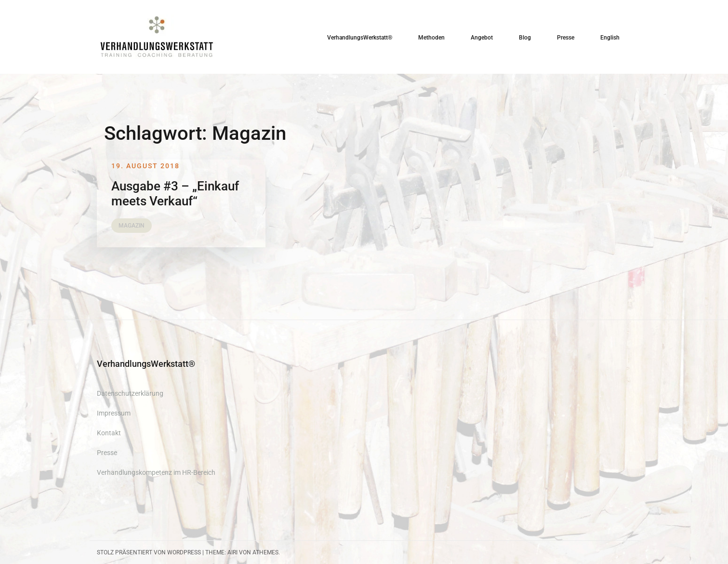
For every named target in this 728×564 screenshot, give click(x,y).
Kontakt (109, 433)
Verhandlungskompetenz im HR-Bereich (156, 472)
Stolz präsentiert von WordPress (149, 552)
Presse (566, 38)
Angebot (482, 38)
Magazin (132, 226)
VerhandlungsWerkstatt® (360, 38)
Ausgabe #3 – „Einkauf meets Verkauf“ (175, 194)
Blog (525, 38)
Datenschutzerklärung (130, 393)
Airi (232, 552)
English (610, 38)
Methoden (431, 38)
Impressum (114, 413)
